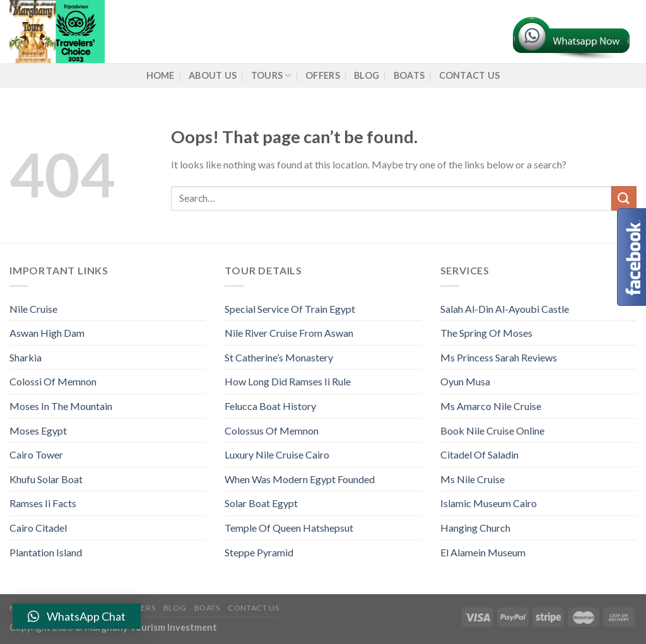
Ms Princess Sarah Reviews (499, 357)
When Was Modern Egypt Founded (300, 479)
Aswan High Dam (47, 333)
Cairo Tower (36, 454)
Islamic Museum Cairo (489, 503)
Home (161, 75)
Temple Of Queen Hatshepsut (289, 528)
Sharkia (26, 357)
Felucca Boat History (270, 406)
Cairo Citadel (38, 528)
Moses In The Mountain (61, 406)
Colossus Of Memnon (272, 430)
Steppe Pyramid (259, 552)
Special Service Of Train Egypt (290, 309)
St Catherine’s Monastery (279, 357)
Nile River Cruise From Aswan (289, 333)
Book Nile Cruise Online (492, 430)
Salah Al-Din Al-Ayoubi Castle (505, 309)
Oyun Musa (465, 381)
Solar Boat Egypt (261, 503)
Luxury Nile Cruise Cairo (277, 454)
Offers (323, 75)
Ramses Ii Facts (43, 503)
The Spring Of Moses (486, 333)
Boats (409, 75)
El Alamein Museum (483, 552)
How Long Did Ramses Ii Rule (288, 381)
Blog (367, 75)
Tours (271, 75)
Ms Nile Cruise (473, 479)
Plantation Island (46, 552)
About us (213, 75)
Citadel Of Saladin (479, 454)
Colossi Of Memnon (53, 381)
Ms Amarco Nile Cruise (491, 406)
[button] (77, 616)
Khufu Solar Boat (46, 479)
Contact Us (470, 75)
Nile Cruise (33, 309)
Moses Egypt (38, 430)
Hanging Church (475, 528)
